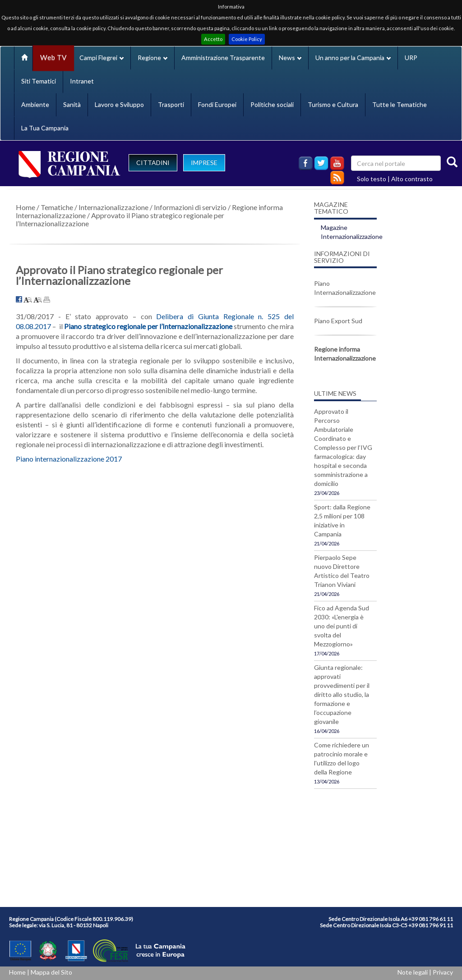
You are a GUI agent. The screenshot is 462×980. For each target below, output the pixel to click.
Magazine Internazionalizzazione (352, 232)
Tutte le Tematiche (400, 104)
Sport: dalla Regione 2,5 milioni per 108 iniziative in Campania (342, 520)
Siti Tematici (39, 81)
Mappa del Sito (51, 972)
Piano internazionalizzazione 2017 (69, 459)
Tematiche (57, 207)
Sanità (72, 104)
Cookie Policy (247, 39)
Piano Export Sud (338, 321)
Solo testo (372, 179)
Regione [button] (152, 57)
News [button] (290, 57)
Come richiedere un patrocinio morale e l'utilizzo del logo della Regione (342, 758)
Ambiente (35, 104)
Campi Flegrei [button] (102, 57)
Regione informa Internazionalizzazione (345, 354)
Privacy (443, 972)
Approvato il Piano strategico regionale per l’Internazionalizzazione (120, 219)
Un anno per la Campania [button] (353, 57)
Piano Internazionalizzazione (345, 288)
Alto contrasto (412, 179)
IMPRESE (204, 163)
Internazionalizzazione (113, 207)
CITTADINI (153, 163)
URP (411, 57)
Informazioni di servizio (190, 207)
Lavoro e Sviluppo (119, 104)
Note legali (413, 972)
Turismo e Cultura (333, 104)
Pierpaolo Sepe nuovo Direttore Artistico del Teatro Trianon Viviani (342, 571)
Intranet (82, 81)
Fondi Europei (217, 104)
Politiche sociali (272, 104)
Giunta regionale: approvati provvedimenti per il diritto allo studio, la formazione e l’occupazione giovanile (342, 694)
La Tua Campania (45, 128)
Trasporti (171, 104)
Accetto (213, 39)
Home (25, 207)
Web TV (53, 57)
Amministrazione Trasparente (223, 57)
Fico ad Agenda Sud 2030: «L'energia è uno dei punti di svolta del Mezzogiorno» (342, 626)
